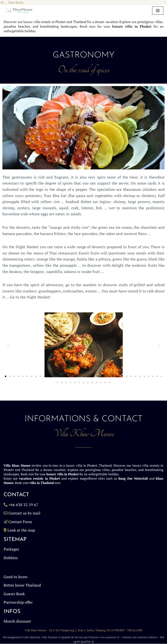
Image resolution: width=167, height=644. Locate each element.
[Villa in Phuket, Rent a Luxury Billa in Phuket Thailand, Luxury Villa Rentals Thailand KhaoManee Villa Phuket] (18, 11)
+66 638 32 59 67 (23, 505)
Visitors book (13, 2)
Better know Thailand (22, 585)
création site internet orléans (140, 638)
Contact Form (20, 522)
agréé (77, 642)
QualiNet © (87, 642)
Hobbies (11, 558)
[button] (8, 346)
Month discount (17, 621)
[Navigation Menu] (158, 11)
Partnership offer (18, 602)
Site (162, 638)
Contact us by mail (24, 513)
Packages (11, 549)
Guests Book (14, 594)
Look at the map (21, 530)
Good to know (16, 577)
